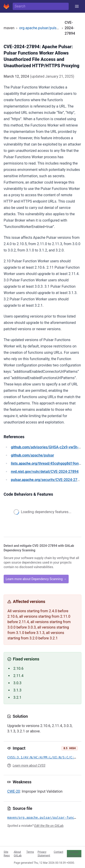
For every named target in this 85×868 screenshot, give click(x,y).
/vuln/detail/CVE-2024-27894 (45, 472)
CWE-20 (14, 791)
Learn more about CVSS (29, 765)
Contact (58, 852)
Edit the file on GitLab (49, 826)
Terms (30, 852)
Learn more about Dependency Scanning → (36, 579)
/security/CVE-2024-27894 (47, 480)
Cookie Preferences (74, 854)
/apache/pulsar (32, 455)
